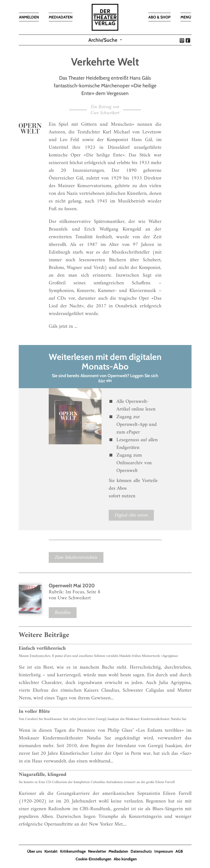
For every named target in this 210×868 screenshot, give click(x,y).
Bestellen (63, 613)
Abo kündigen (125, 859)
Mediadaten (118, 851)
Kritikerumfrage (73, 851)
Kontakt (51, 851)
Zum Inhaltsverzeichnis (76, 557)
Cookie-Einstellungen (93, 859)
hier (102, 381)
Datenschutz (141, 851)
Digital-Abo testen (131, 515)
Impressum (164, 851)
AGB (179, 851)
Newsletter (97, 851)
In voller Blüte (34, 711)
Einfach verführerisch (42, 648)
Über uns (35, 851)
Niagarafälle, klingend (42, 775)
